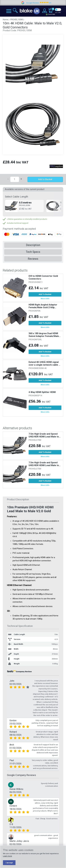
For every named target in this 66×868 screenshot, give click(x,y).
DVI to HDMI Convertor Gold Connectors (43, 277)
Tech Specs (33, 252)
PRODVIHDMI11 (36, 282)
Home (5, 20)
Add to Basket (45, 179)
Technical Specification (20, 626)
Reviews (33, 259)
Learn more (7, 856)
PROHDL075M (35, 440)
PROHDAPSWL (35, 340)
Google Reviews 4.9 (46, 3)
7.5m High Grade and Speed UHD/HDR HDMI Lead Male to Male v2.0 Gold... (44, 435)
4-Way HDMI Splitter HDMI (42, 392)
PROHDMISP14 (35, 396)
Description (33, 245)
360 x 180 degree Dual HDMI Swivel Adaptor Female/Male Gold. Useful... (44, 335)
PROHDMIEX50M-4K (38, 368)
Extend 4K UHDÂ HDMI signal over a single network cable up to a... (45, 364)
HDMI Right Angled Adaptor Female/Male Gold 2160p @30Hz (43, 306)
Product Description (18, 499)
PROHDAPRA (35, 311)
